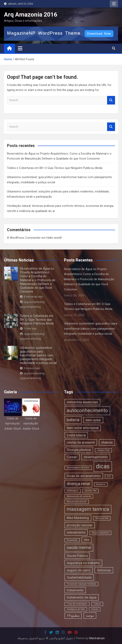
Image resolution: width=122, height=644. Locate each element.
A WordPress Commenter (24, 238)
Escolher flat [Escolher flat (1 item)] (91, 491)
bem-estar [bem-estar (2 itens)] (93, 420)
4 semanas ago (31, 297)
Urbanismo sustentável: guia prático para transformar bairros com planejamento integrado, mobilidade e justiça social (38, 355)
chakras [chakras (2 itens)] (107, 442)
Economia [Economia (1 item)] (101, 484)
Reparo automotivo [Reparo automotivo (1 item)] (100, 533)
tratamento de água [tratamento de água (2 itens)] (82, 597)
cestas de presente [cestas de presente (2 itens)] (81, 442)
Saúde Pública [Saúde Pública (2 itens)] (77, 556)
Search (111, 100)
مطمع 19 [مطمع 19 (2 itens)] (73, 615)
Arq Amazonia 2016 (31, 14)
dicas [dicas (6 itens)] (103, 466)
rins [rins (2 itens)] (87, 540)
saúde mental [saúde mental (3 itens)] (79, 547)
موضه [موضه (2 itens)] (90, 615)
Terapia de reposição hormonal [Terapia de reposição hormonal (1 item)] (81, 584)
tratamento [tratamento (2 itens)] (75, 590)
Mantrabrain (97, 638)
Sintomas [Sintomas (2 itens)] (104, 570)
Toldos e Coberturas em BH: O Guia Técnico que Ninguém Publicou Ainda (55, 168)
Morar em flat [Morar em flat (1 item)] (102, 518)
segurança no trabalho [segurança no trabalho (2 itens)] (83, 563)
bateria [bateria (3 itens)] (73, 420)
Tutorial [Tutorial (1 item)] (97, 604)
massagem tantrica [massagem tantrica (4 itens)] (88, 509)
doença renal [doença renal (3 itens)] (78, 484)
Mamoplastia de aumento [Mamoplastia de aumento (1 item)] (79, 496)
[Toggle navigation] (20, 48)
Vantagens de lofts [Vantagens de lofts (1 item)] (76, 609)
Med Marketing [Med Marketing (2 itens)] (78, 518)
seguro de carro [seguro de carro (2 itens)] (79, 570)
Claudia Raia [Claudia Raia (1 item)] (103, 450)
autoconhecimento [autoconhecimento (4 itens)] (87, 410)
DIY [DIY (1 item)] (109, 476)
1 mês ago (28, 328)
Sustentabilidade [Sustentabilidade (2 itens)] (79, 577)
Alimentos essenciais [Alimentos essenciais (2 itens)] (82, 402)
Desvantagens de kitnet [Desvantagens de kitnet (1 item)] (78, 468)
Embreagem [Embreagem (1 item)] (73, 491)
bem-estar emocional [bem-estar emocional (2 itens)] (83, 428)
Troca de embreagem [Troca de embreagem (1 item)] (77, 604)
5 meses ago (30, 368)
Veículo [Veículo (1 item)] (95, 609)
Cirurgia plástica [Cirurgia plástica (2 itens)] (79, 450)
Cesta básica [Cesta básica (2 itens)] (76, 435)
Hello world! (54, 238)
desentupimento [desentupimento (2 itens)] (96, 457)
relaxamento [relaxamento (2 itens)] (76, 532)
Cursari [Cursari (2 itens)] (72, 457)
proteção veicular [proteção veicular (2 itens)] (80, 525)
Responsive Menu (114, 4)
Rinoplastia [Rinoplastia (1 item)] (72, 540)
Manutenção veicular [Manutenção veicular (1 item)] (77, 502)
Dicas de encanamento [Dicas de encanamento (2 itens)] (84, 476)
